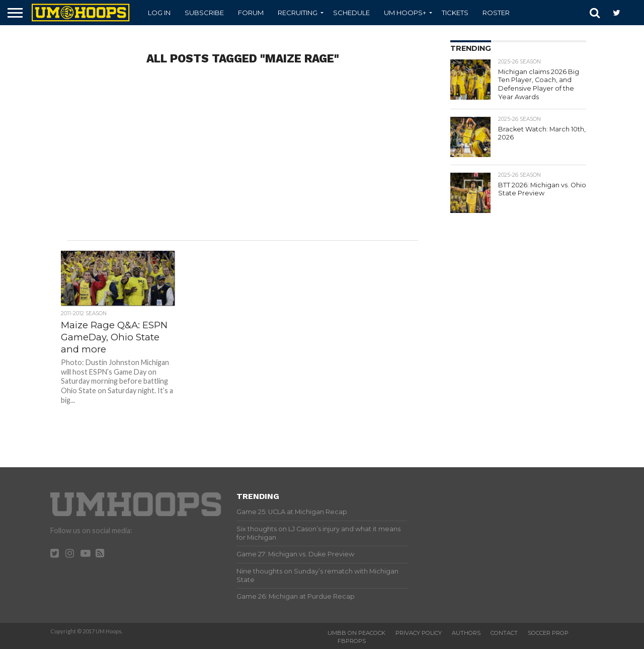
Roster (496, 13)
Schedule (351, 13)
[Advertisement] (243, 160)
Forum (251, 13)
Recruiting (298, 13)
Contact (504, 633)
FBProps (352, 641)
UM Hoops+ (405, 13)
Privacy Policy (419, 633)
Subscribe (204, 13)
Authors (466, 633)
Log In (159, 13)
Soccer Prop (548, 633)
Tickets (455, 13)
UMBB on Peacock (356, 633)
